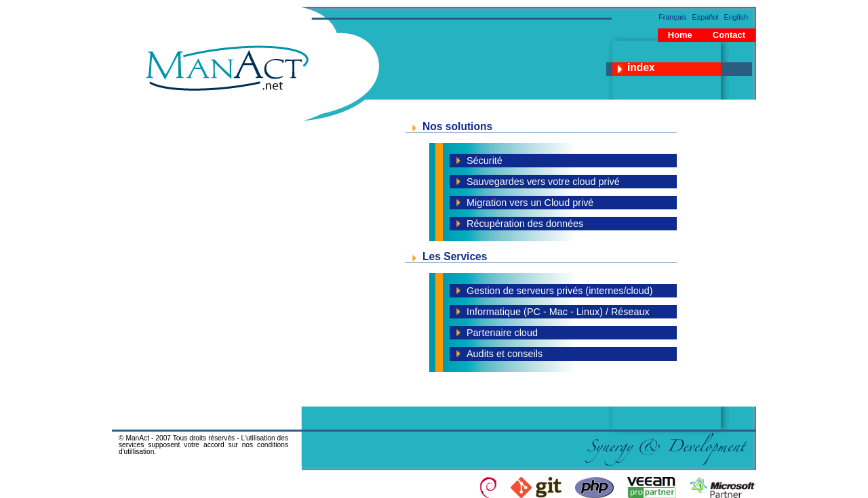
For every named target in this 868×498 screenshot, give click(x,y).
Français (672, 17)
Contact (729, 35)
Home (680, 35)
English (736, 17)
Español (706, 17)
